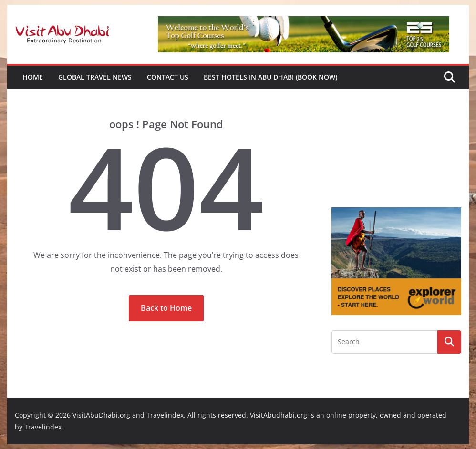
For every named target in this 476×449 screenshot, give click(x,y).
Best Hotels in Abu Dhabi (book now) (270, 77)
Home (33, 77)
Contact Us (168, 77)
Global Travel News (95, 77)
